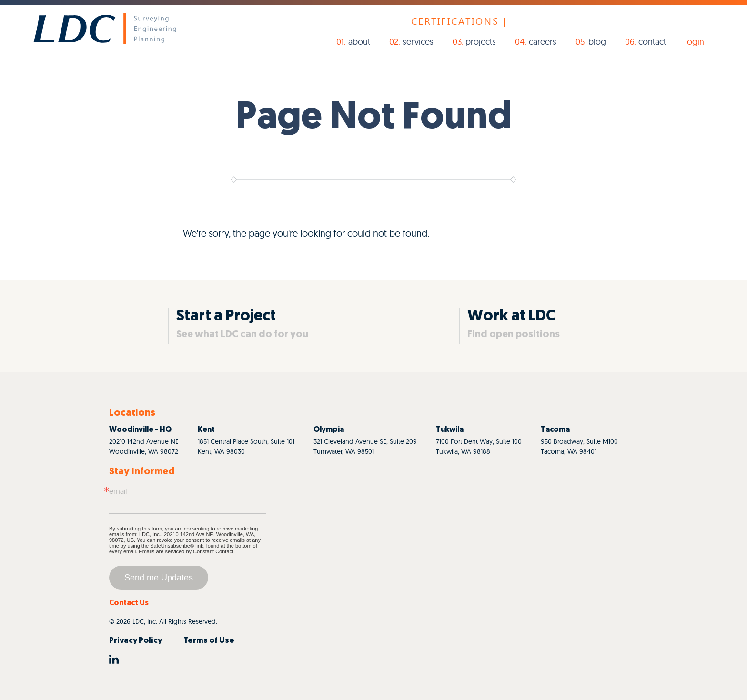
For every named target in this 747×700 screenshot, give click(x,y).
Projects (481, 42)
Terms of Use (209, 641)
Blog (597, 42)
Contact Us (129, 603)
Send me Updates (159, 578)
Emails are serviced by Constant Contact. (187, 551)
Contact (652, 42)
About (359, 42)
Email (118, 491)
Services (418, 42)
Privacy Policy (136, 641)
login (695, 42)
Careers (543, 42)
